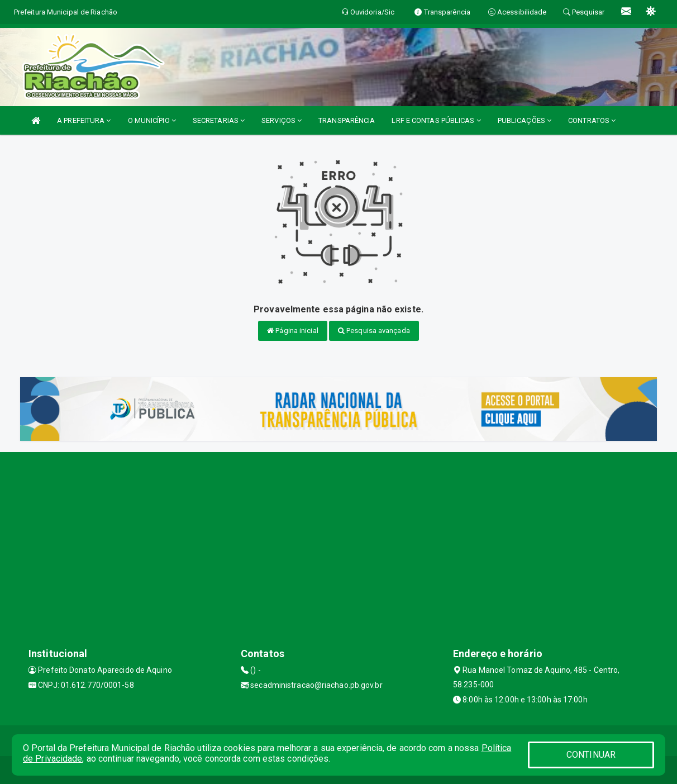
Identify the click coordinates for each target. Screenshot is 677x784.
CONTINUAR (591, 755)
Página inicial (293, 331)
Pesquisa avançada (374, 331)
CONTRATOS (592, 120)
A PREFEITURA (84, 120)
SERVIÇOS (282, 120)
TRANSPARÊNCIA (347, 120)
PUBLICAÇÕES (525, 120)
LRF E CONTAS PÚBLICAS (436, 120)
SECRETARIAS (219, 120)
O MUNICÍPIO (152, 120)
